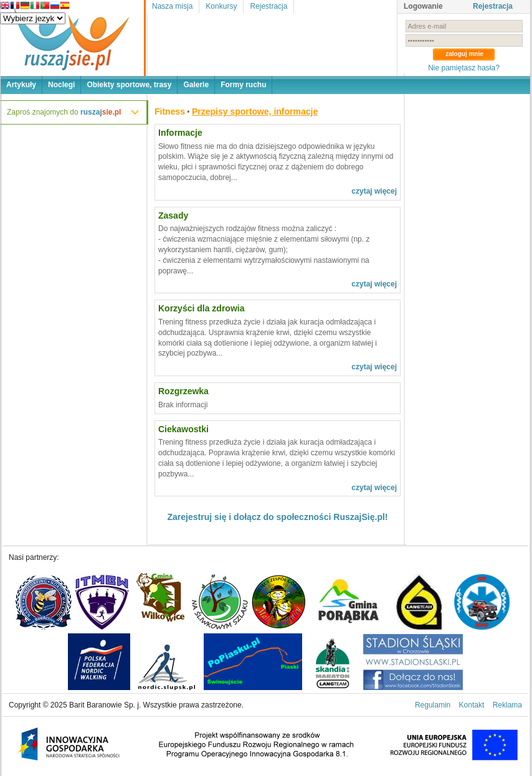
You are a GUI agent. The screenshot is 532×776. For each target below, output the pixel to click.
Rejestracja (268, 6)
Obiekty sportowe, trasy (129, 85)
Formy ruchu (243, 85)
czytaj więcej (374, 191)
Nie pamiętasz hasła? (464, 68)
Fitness (170, 111)
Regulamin (433, 705)
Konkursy (221, 6)
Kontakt (472, 705)
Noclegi (61, 85)
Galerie (196, 85)
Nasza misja (172, 6)
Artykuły (21, 85)
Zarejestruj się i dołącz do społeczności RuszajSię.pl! (278, 517)
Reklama (507, 705)
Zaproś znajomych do (64, 112)
